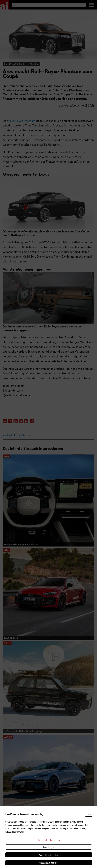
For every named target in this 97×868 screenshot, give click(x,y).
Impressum (55, 840)
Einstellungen (49, 847)
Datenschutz (42, 840)
